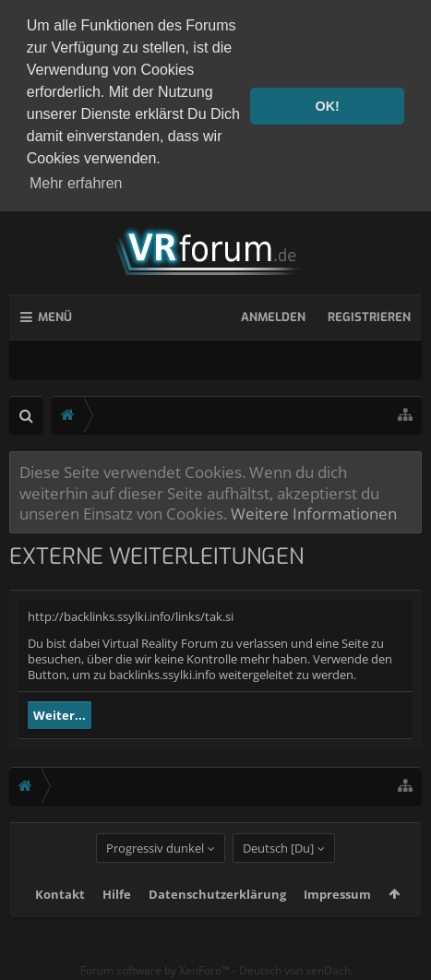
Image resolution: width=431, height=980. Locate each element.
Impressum (337, 917)
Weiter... (60, 711)
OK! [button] (327, 106)
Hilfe (117, 917)
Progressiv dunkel (155, 871)
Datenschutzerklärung (217, 917)
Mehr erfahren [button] (76, 183)
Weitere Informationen (314, 508)
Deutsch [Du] (278, 871)
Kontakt (60, 917)
